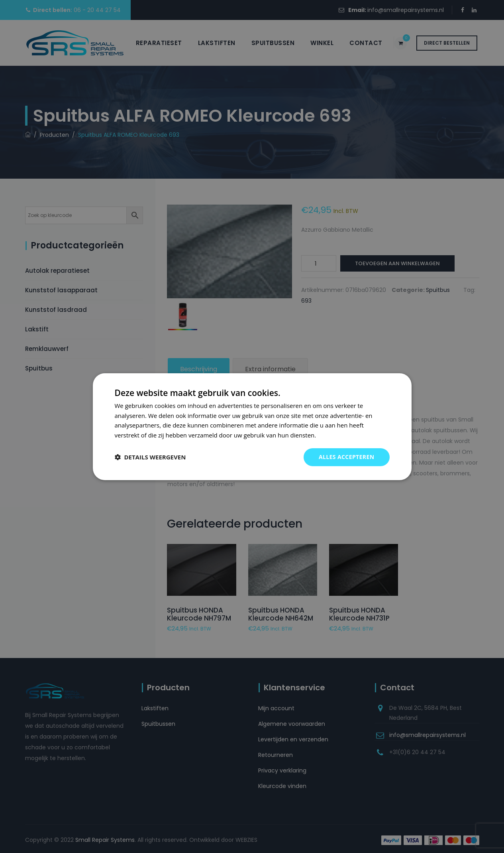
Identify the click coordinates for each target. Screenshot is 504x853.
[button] (150, 457)
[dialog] (252, 426)
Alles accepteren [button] (347, 457)
